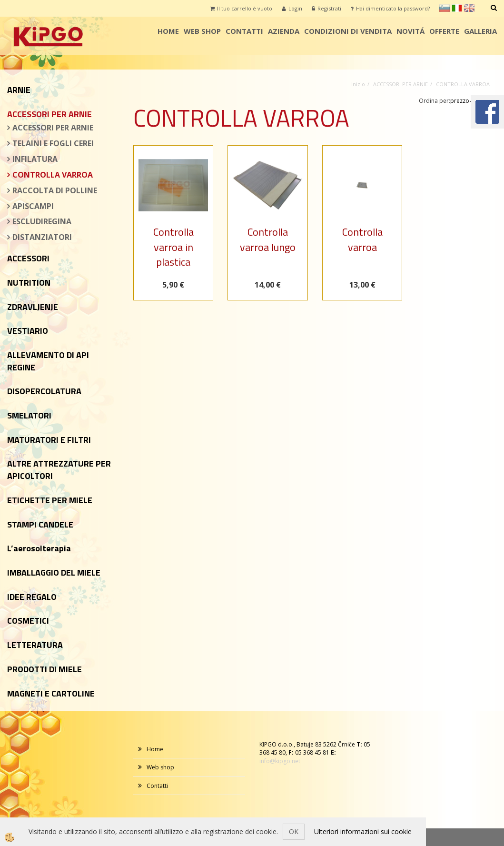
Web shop (202, 31)
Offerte (444, 31)
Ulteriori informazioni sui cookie (363, 831)
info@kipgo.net (280, 761)
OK (294, 831)
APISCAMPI (33, 206)
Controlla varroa (362, 239)
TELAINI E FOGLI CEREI (53, 143)
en (469, 8)
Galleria (480, 31)
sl (445, 8)
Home (168, 31)
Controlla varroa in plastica (173, 247)
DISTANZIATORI (42, 237)
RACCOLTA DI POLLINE (55, 190)
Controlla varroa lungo (268, 239)
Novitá (410, 31)
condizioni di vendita (348, 31)
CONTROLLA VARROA (53, 175)
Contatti (244, 31)
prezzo (462, 101)
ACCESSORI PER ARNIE (53, 128)
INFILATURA (35, 159)
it (457, 8)
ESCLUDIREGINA (42, 221)
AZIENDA (284, 31)
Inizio (358, 84)
